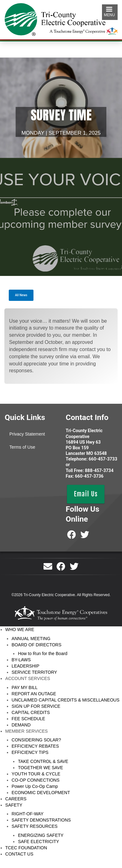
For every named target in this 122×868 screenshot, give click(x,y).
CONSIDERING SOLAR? (36, 740)
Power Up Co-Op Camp (35, 786)
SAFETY (14, 805)
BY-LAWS (21, 660)
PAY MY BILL (25, 687)
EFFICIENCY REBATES (35, 746)
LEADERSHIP (25, 666)
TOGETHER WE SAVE (40, 768)
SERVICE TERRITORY (34, 672)
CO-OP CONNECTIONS (36, 780)
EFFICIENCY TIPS (30, 752)
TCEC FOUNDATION (26, 848)
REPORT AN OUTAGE (34, 694)
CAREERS (16, 799)
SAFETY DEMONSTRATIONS (41, 820)
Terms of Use (22, 447)
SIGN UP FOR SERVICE (36, 706)
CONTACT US (19, 854)
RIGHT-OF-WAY (28, 814)
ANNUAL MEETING (31, 639)
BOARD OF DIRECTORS (36, 645)
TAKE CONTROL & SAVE (43, 761)
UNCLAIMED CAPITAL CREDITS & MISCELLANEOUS (66, 700)
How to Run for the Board (43, 653)
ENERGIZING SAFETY (41, 835)
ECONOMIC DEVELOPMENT (41, 793)
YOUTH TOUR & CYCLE (36, 774)
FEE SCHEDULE (28, 719)
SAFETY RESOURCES (35, 826)
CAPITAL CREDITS (31, 712)
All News (21, 295)
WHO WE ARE (20, 629)
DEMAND (21, 725)
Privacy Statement (27, 434)
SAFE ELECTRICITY (38, 841)
